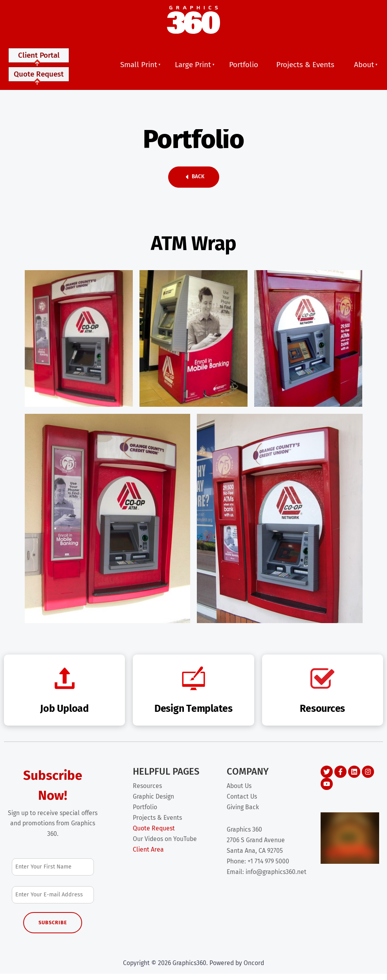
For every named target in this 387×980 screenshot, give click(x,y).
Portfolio (244, 68)
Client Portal (39, 60)
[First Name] (53, 873)
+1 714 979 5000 (268, 868)
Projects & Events (305, 68)
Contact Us (242, 803)
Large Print (193, 68)
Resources (147, 792)
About (364, 68)
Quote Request (39, 82)
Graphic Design (153, 803)
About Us (239, 792)
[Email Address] (53, 901)
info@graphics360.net (276, 878)
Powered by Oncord (237, 969)
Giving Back (243, 813)
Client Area (148, 856)
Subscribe (53, 929)
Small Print (139, 68)
